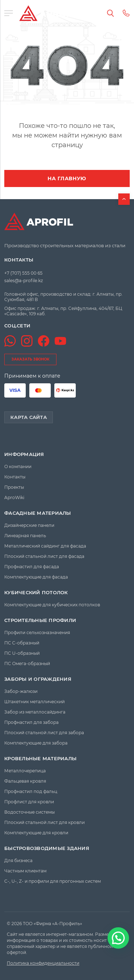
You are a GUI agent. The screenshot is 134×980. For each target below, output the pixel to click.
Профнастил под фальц (31, 791)
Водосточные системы (29, 812)
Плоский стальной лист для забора (44, 733)
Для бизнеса (18, 860)
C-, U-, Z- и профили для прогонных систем (53, 881)
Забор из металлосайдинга (35, 712)
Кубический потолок (36, 593)
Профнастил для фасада (32, 567)
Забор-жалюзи (21, 691)
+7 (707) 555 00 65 (23, 273)
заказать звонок (30, 359)
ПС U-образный (22, 653)
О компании (18, 466)
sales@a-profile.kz (24, 281)
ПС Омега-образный (27, 663)
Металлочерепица (25, 771)
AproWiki (14, 497)
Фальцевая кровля (25, 781)
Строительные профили (40, 620)
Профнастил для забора (31, 722)
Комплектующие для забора (36, 743)
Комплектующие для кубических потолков (52, 605)
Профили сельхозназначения (37, 632)
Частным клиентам (25, 871)
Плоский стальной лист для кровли (44, 822)
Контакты (19, 260)
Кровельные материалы (40, 759)
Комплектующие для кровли (36, 833)
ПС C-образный (22, 643)
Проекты (14, 487)
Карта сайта (29, 417)
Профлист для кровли (29, 802)
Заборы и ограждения (38, 679)
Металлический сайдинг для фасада (45, 546)
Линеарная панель (25, 536)
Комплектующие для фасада (36, 577)
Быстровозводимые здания (47, 848)
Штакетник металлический (34, 702)
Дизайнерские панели (29, 525)
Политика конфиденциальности (43, 963)
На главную (67, 178)
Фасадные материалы (38, 513)
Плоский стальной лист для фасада (44, 556)
